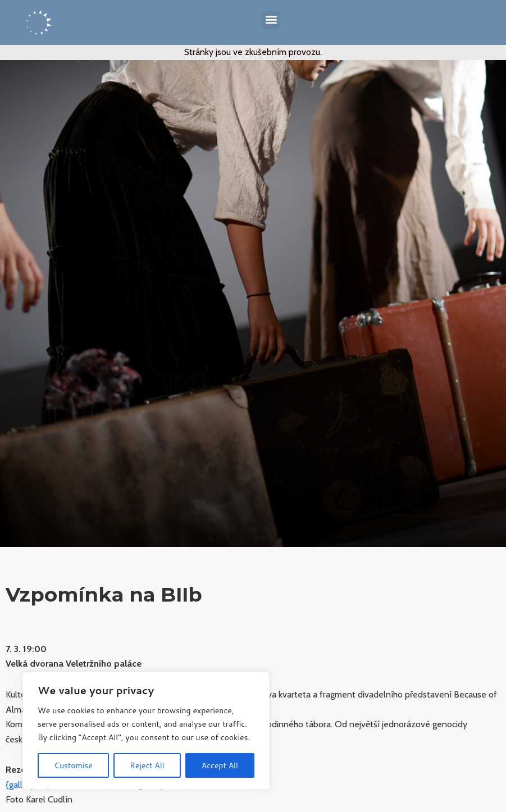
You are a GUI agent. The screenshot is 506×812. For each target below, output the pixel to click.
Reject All (147, 765)
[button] (271, 20)
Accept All (220, 765)
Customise (73, 765)
